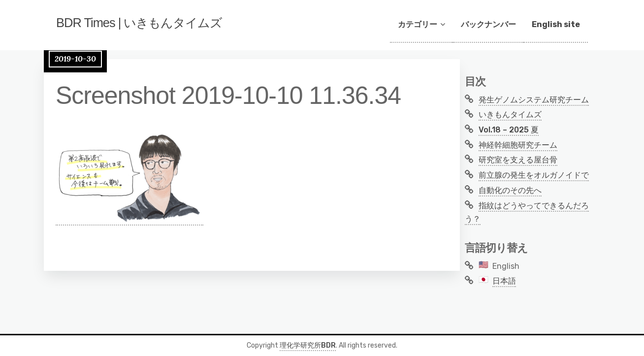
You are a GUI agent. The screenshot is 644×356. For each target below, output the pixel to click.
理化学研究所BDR (308, 345)
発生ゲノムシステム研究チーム (534, 100)
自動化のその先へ (510, 190)
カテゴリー (418, 24)
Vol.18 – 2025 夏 (509, 130)
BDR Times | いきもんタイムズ (162, 25)
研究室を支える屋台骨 (518, 160)
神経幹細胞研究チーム (518, 145)
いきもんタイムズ (510, 114)
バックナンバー (488, 24)
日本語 (504, 281)
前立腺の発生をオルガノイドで (534, 175)
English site (556, 24)
